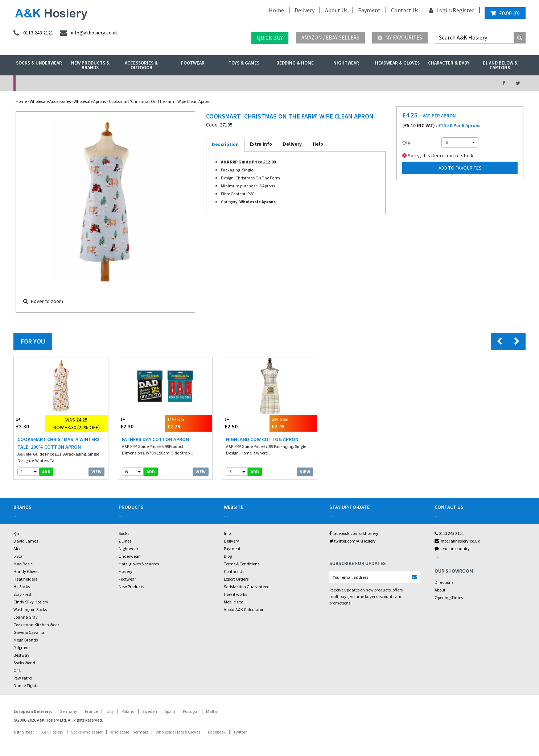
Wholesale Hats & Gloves (178, 732)
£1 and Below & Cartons (500, 65)
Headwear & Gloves (397, 63)
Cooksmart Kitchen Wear (36, 625)
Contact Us (405, 10)
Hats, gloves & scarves (139, 564)
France (91, 711)
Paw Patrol (23, 678)
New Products (131, 587)
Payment (369, 10)
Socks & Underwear (39, 63)
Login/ (441, 10)
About (440, 590)
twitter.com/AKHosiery (353, 541)
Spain (170, 711)
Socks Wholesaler (87, 732)
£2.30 (142, 423)
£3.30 (30, 423)
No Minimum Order (72, 83)
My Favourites (400, 38)
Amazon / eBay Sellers (330, 38)
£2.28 (189, 423)
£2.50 (246, 423)
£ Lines (125, 541)
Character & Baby (449, 63)
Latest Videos (426, 83)
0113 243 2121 (449, 533)
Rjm (17, 533)
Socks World (24, 663)
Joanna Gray (26, 617)
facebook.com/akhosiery (354, 533)
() (505, 13)
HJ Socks (22, 587)
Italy (110, 711)
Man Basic (23, 564)
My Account (190, 83)
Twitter (240, 732)
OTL (17, 670)
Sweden (150, 711)
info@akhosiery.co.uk (457, 541)
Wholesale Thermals (129, 732)
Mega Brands (26, 640)
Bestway (21, 655)
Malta (211, 711)
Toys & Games (244, 63)
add (46, 472)
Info (227, 533)
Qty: (407, 142)
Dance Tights (26, 686)
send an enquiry (452, 549)
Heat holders (25, 579)
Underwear (129, 556)
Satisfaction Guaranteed (247, 587)
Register (463, 10)
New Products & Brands (90, 65)
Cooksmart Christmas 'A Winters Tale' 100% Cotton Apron (59, 443)
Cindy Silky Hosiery (31, 602)
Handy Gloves (26, 571)
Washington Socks (30, 609)
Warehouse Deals (308, 83)
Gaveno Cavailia (29, 632)
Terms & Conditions (242, 564)
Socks (124, 533)
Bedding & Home (295, 63)
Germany (68, 711)
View (96, 472)
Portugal (191, 711)
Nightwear (346, 63)
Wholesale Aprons (90, 101)
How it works (235, 594)
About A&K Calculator (244, 609)
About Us (336, 10)
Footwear (193, 63)
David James (26, 541)
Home (276, 10)
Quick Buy (270, 38)
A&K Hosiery (52, 732)
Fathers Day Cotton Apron (155, 439)
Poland (128, 711)
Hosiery (126, 571)
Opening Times (449, 597)
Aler (17, 549)
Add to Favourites (460, 168)
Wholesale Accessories (50, 101)
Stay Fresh (23, 594)
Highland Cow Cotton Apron (262, 439)
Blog (228, 556)
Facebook (217, 732)
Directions (444, 582)
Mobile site (233, 602)
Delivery (305, 10)
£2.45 (293, 423)
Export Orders (236, 579)
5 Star (19, 556)
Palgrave (21, 647)
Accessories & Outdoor (141, 65)
